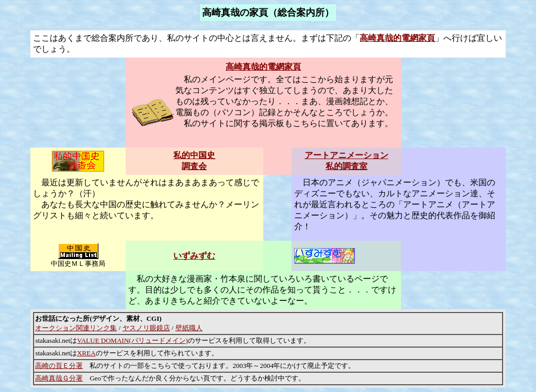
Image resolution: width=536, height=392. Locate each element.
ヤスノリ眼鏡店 (146, 328)
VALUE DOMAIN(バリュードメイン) (132, 340)
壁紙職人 (189, 328)
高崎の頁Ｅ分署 (59, 366)
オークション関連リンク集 (76, 328)
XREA (86, 353)
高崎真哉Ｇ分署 (59, 378)
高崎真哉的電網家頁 (397, 38)
